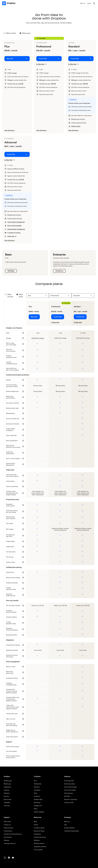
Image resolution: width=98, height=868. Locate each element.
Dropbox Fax (38, 806)
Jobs (65, 825)
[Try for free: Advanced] (17, 154)
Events (36, 825)
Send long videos (69, 784)
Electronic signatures (71, 799)
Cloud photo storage (70, 787)
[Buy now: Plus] (17, 59)
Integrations (7, 787)
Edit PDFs (67, 796)
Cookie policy (8, 831)
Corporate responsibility (71, 831)
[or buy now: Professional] (42, 64)
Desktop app (8, 781)
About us (67, 822)
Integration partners (40, 847)
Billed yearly (25, 33)
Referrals (37, 840)
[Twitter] (5, 858)
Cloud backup (68, 793)
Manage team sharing (78, 119)
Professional (38, 784)
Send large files (69, 781)
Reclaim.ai (37, 803)
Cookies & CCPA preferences (13, 834)
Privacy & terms (8, 828)
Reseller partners (39, 843)
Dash (36, 793)
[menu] (94, 3)
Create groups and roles (79, 123)
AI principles (8, 837)
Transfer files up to (15, 84)
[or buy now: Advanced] (10, 160)
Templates (7, 803)
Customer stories (39, 828)
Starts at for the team (16, 169)
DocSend (37, 796)
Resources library (39, 831)
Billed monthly (10, 33)
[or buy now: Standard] (74, 64)
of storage (12, 73)
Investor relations (69, 828)
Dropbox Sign (38, 799)
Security (6, 796)
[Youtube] (13, 858)
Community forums (40, 837)
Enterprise (37, 790)
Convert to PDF (69, 803)
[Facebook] (9, 858)
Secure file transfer (70, 790)
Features (6, 790)
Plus (35, 781)
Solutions (7, 793)
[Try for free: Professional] (49, 59)
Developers (37, 834)
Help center (7, 822)
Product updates (39, 812)
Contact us (7, 825)
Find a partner (38, 850)
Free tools (7, 806)
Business (37, 787)
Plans (36, 809)
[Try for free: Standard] (81, 59)
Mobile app (7, 784)
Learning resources (10, 843)
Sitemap (6, 840)
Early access (8, 799)
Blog (35, 822)
